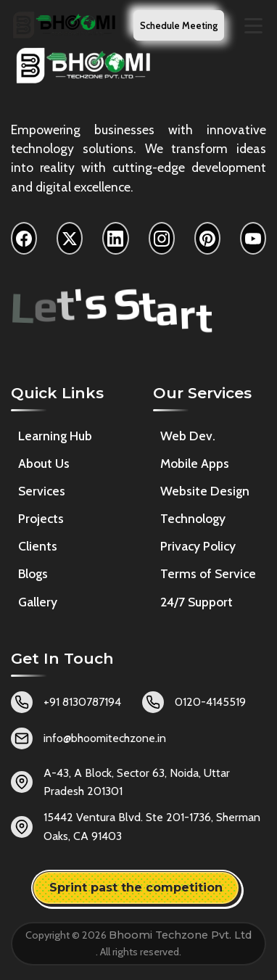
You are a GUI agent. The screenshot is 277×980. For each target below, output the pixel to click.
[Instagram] (162, 238)
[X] (70, 238)
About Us (44, 463)
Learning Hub (55, 436)
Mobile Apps (195, 463)
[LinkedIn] (115, 238)
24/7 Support (197, 602)
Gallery (38, 602)
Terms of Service (208, 574)
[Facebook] (24, 238)
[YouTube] (253, 238)
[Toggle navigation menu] (253, 26)
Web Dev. (188, 436)
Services (42, 491)
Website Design (205, 491)
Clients (38, 546)
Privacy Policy (198, 546)
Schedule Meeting (179, 25)
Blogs (33, 573)
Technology (193, 518)
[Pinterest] (207, 238)
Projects (41, 518)
